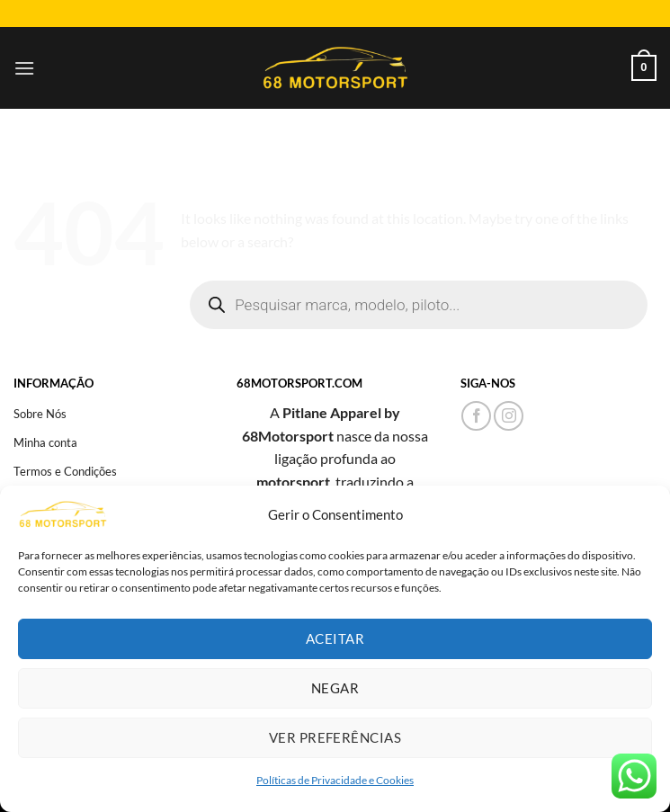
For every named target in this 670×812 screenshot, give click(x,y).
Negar (335, 688)
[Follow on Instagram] (509, 416)
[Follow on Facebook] (476, 416)
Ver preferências (335, 737)
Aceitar (335, 638)
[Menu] (24, 68)
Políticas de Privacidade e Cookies (335, 780)
